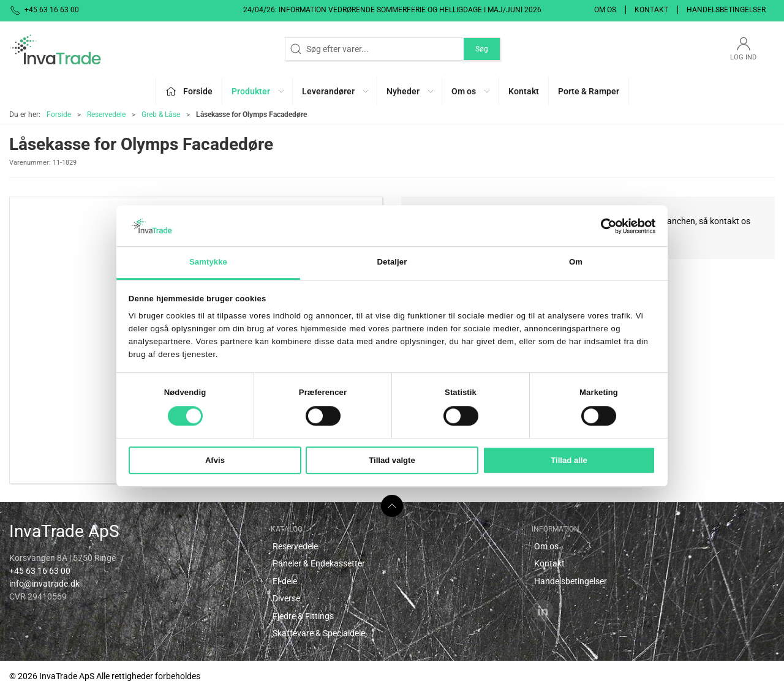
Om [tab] (576, 262)
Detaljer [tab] (392, 262)
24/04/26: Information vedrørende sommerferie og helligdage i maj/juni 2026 (392, 10)
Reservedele (106, 115)
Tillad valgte (392, 460)
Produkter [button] (258, 91)
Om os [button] (471, 91)
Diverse (286, 598)
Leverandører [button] (336, 91)
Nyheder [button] (411, 91)
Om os (605, 10)
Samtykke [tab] (208, 262)
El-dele (285, 581)
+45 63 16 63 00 (40, 571)
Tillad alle (569, 460)
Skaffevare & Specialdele (319, 633)
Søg (482, 49)
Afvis (215, 460)
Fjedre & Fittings (303, 616)
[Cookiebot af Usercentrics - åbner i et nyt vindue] (602, 226)
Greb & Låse (161, 115)
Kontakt (651, 10)
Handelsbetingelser (726, 10)
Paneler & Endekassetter (319, 563)
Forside (59, 115)
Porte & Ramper (589, 91)
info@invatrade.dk (44, 584)
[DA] (55, 49)
